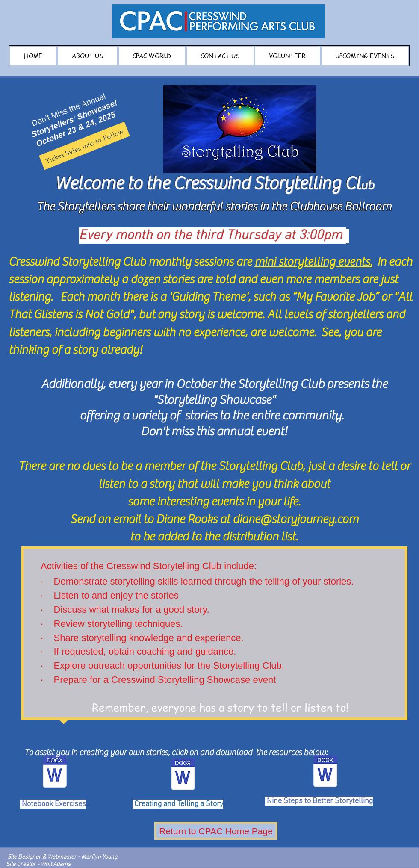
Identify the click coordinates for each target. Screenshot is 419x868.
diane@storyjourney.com (295, 519)
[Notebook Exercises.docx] (55, 772)
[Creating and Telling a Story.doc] (183, 775)
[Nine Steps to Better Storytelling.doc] (325, 772)
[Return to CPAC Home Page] (216, 831)
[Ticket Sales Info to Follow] (84, 146)
